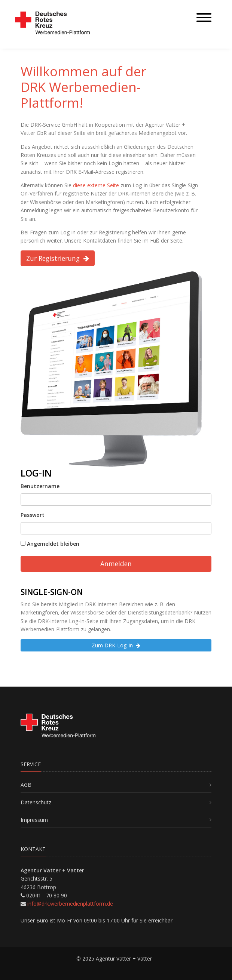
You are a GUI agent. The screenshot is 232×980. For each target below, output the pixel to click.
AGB (26, 785)
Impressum (34, 820)
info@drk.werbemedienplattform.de (70, 904)
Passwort (33, 515)
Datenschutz (36, 802)
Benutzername (40, 486)
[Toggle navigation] (204, 18)
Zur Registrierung (58, 258)
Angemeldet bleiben (50, 544)
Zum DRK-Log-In (116, 645)
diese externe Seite (96, 185)
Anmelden (116, 564)
